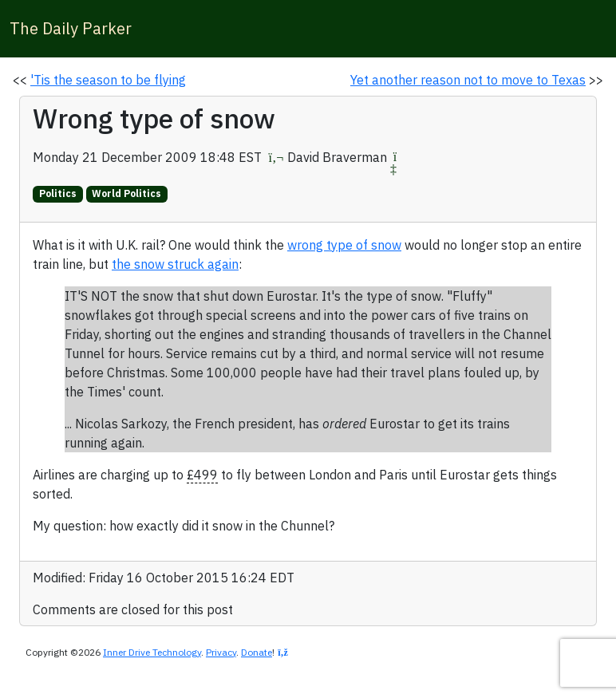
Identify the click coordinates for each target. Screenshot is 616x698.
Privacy (221, 652)
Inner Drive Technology (152, 652)
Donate (257, 652)
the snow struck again (175, 264)
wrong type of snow (344, 245)
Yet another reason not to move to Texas (468, 80)
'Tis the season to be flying (108, 80)
